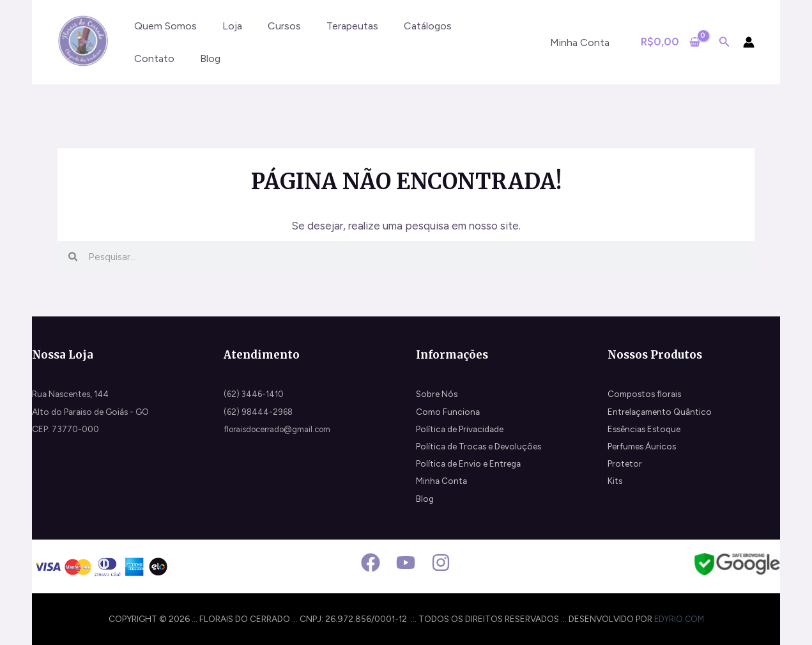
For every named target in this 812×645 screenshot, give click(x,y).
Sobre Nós (437, 394)
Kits (615, 481)
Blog (425, 499)
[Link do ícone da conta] (749, 42)
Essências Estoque (644, 429)
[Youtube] (406, 563)
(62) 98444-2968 (260, 412)
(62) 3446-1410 (255, 394)
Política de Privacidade (460, 429)
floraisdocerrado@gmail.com (281, 429)
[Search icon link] (724, 43)
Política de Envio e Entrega (468, 463)
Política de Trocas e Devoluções (479, 446)
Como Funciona (448, 412)
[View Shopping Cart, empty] (670, 42)
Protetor (625, 463)
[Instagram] (441, 563)
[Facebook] (371, 563)
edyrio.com (679, 619)
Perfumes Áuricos (642, 446)
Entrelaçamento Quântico (660, 412)
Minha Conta (441, 481)
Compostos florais (644, 394)
